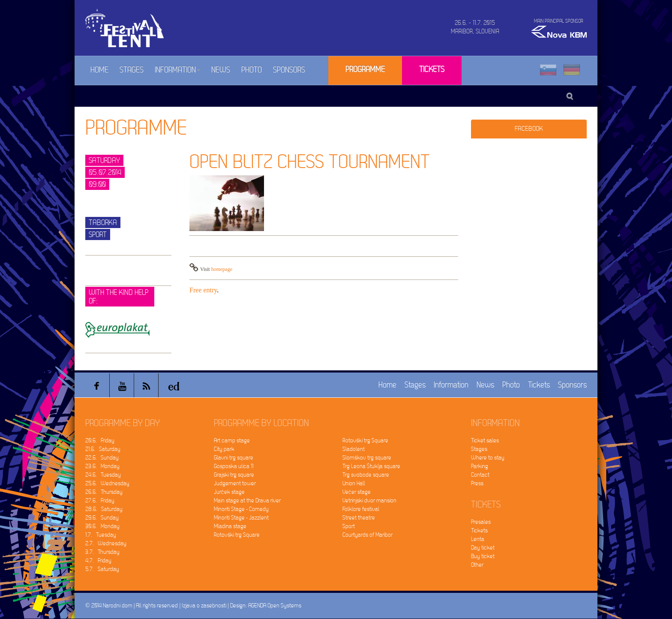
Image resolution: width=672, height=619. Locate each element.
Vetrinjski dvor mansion (369, 500)
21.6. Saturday (103, 449)
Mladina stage (230, 526)
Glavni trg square (234, 458)
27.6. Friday (100, 500)
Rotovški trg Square (237, 535)
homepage (222, 269)
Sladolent (354, 449)
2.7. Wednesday (106, 543)
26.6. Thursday (104, 492)
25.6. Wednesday (107, 483)
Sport (349, 526)
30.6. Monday (102, 526)
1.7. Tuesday (101, 535)
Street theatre (359, 518)
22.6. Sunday (102, 458)
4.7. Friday (98, 560)
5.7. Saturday (102, 569)
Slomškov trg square (367, 458)
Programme (365, 70)
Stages (132, 70)
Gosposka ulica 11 (234, 466)
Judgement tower (235, 483)
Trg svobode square (366, 475)
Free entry (203, 290)
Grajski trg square (234, 475)
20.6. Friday (100, 440)
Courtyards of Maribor (367, 535)
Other (477, 565)
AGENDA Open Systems (275, 605)
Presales (481, 522)
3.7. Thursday (102, 552)
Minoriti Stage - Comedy (241, 509)
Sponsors (289, 70)
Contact (480, 475)
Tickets (432, 70)
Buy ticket (483, 556)
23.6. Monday (102, 466)
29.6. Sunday (102, 518)
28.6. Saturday (104, 509)
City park (224, 449)
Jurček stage (229, 492)
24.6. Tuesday (103, 475)
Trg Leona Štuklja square (371, 466)
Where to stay (488, 458)
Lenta (478, 539)
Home (99, 70)
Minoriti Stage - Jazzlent (241, 518)
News (221, 70)
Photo (252, 70)
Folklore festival (361, 509)
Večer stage (357, 492)
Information (177, 70)
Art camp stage (232, 440)
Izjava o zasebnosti (204, 605)
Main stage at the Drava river (247, 500)
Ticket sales (485, 440)
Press (477, 483)
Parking (480, 466)
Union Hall (354, 483)
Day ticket (483, 548)
